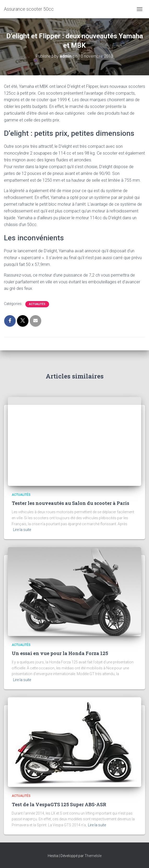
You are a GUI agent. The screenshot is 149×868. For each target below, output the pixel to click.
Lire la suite (22, 530)
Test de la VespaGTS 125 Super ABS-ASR (59, 804)
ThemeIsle (93, 856)
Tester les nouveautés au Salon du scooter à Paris (70, 503)
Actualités (37, 304)
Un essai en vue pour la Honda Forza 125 (60, 653)
